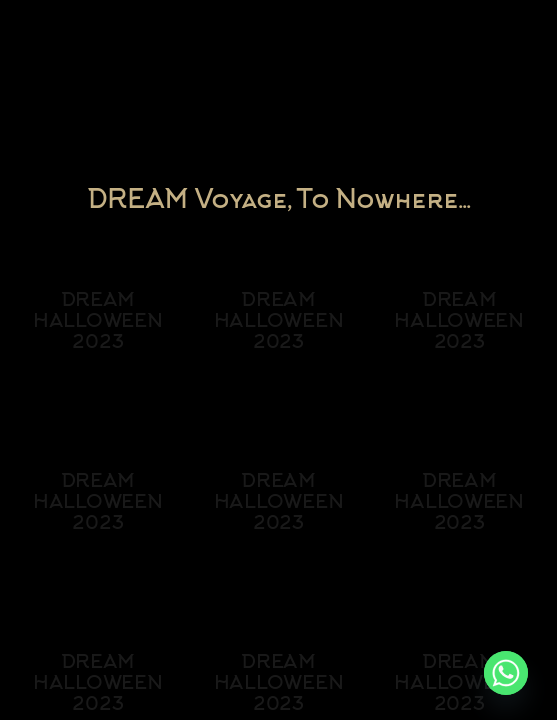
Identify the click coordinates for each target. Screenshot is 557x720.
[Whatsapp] (506, 673)
